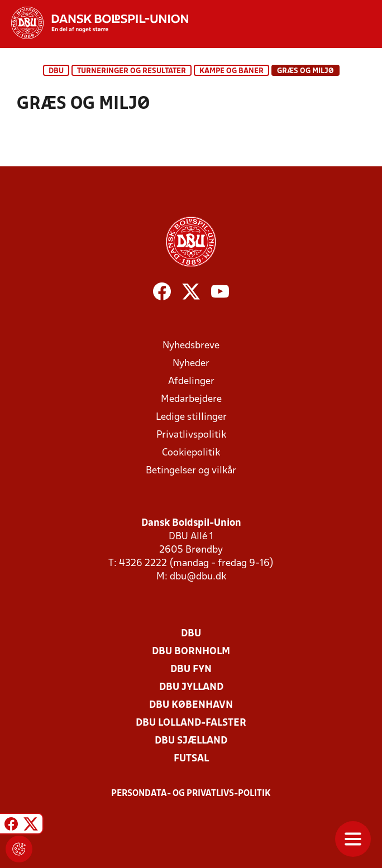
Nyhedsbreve (191, 346)
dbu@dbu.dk (198, 577)
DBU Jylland (191, 687)
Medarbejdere (191, 399)
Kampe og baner (231, 71)
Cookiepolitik (191, 453)
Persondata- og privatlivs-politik (191, 794)
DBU (56, 71)
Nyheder (191, 364)
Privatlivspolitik (191, 435)
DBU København (191, 705)
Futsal (191, 759)
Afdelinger (191, 382)
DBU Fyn (191, 670)
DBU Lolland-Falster (191, 723)
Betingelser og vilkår (191, 471)
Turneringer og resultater (132, 71)
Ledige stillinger (191, 417)
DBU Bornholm (191, 652)
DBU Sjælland (191, 741)
